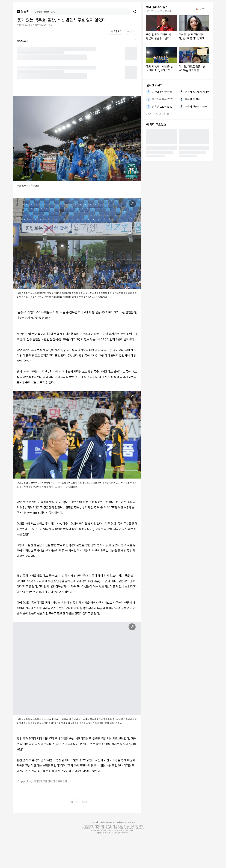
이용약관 (94, 822)
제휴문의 (132, 822)
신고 (50, 25)
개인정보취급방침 (107, 822)
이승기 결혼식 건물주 (196, 107)
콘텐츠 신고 (121, 822)
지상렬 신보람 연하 (162, 92)
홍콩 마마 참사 (193, 99)
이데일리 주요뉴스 (157, 7)
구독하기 (202, 9)
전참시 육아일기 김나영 (197, 92)
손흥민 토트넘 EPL (162, 107)
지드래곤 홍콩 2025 (163, 99)
